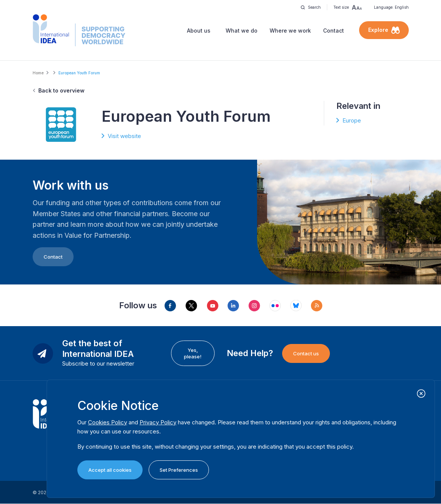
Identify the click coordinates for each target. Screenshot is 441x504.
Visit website (124, 136)
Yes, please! (193, 353)
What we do (242, 31)
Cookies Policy (108, 422)
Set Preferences (179, 470)
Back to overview (61, 90)
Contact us (306, 353)
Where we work (290, 31)
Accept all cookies (110, 470)
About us (199, 31)
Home (38, 73)
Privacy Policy (158, 422)
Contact (333, 31)
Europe (352, 120)
